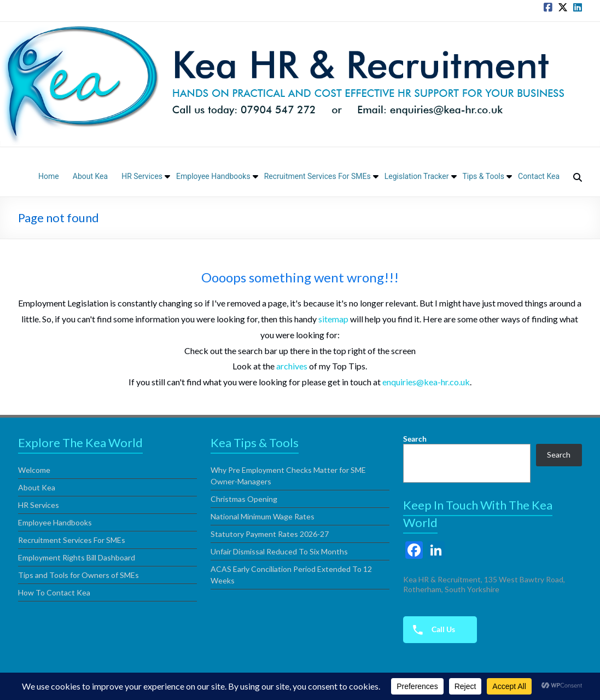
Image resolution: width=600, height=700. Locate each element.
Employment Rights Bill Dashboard (77, 557)
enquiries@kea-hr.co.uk (426, 382)
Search (415, 439)
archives (292, 366)
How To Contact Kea (54, 592)
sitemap (333, 319)
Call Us (430, 630)
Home (49, 176)
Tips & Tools (484, 176)
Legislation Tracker (417, 176)
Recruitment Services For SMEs (318, 176)
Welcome (34, 470)
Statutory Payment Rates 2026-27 (270, 534)
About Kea (90, 176)
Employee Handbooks (213, 176)
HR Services (142, 176)
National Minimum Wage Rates (263, 516)
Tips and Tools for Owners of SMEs (78, 575)
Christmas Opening (244, 499)
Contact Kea (539, 176)
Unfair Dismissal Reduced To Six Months (279, 551)
